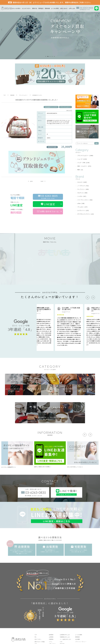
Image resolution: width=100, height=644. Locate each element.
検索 (96, 143)
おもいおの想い (16, 8)
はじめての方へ (26, 8)
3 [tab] (50, 56)
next (42, 181)
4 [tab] (52, 56)
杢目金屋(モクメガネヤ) (51, 107)
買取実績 (47, 8)
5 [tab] (54, 56)
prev (31, 181)
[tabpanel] (50, 30)
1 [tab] (46, 56)
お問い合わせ (64, 8)
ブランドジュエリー (65, 107)
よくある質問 (55, 8)
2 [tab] (48, 56)
